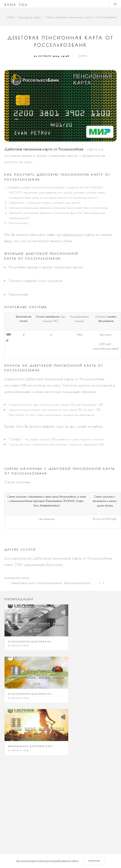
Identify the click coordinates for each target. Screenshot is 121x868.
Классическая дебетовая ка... (31, 642)
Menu (115, 4)
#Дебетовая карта (24, 583)
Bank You (16, 5)
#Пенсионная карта (78, 583)
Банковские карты (17, 578)
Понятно (94, 861)
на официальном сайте (75, 234)
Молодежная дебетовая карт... (32, 746)
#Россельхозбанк (50, 583)
